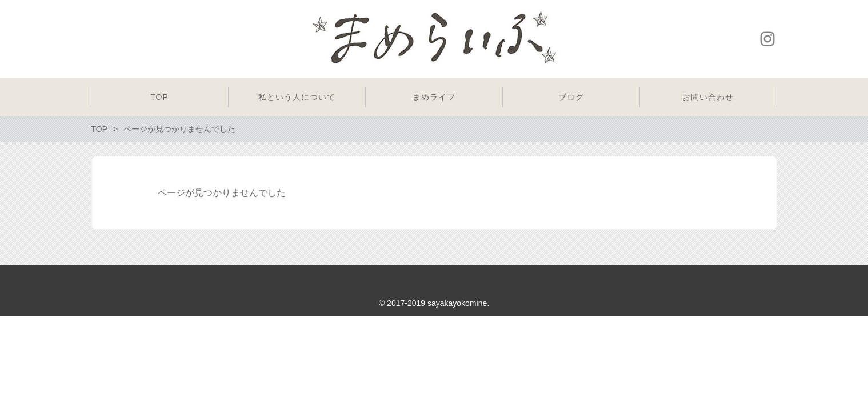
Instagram (767, 39)
